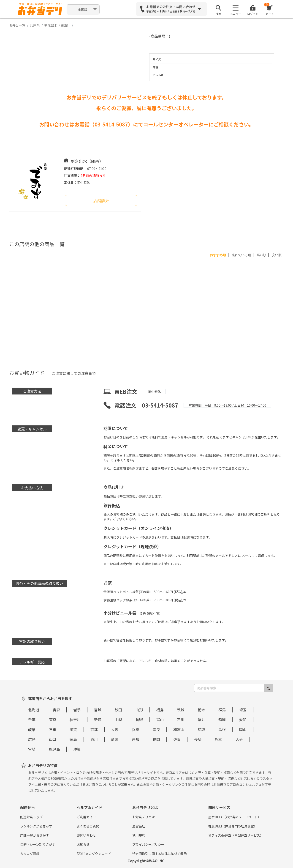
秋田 (118, 710)
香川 (94, 739)
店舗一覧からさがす (35, 835)
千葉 (32, 720)
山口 (53, 739)
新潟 (98, 720)
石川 (181, 720)
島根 (222, 729)
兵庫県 (35, 25)
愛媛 (115, 739)
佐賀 (177, 739)
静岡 (222, 720)
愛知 (243, 720)
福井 (201, 720)
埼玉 (243, 710)
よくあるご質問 (88, 826)
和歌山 (179, 729)
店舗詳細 (101, 201)
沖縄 (77, 749)
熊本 (218, 739)
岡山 (243, 729)
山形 (139, 710)
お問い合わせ (86, 835)
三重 (53, 729)
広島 (32, 739)
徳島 (73, 739)
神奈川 (75, 720)
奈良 (156, 729)
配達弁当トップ (31, 817)
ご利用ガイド (86, 817)
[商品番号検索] (229, 688)
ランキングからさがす (36, 826)
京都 (94, 729)
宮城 (98, 710)
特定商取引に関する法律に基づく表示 (160, 854)
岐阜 (32, 729)
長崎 (198, 739)
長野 (139, 720)
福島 (160, 710)
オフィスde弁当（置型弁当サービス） (236, 835)
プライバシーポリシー (148, 844)
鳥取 (201, 729)
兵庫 (136, 729)
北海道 (34, 710)
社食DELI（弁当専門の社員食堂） (233, 826)
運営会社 (139, 826)
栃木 (201, 710)
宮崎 (32, 749)
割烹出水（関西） (57, 25)
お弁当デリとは (144, 817)
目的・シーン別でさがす (38, 844)
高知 (136, 739)
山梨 (118, 720)
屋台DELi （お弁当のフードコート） (235, 817)
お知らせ (83, 844)
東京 (53, 720)
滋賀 (73, 729)
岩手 (77, 710)
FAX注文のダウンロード (94, 854)
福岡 (156, 739)
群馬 (222, 710)
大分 (239, 739)
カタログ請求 (30, 854)
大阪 (115, 729)
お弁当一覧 (17, 25)
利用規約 (139, 835)
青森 (56, 710)
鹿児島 (54, 749)
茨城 (181, 710)
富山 (160, 720)
